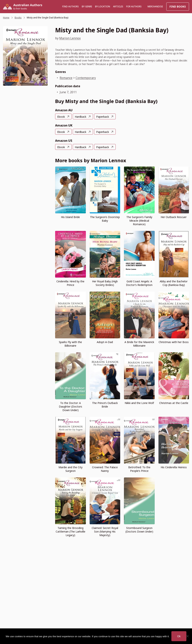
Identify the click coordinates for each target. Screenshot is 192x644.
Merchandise (155, 6)
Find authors (70, 6)
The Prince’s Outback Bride (105, 405)
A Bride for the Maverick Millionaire (139, 344)
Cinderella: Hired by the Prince (70, 283)
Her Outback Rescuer (174, 217)
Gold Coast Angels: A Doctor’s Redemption (139, 283)
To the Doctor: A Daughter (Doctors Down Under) (70, 406)
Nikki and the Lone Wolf (139, 403)
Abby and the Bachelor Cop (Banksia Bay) (174, 283)
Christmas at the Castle (174, 403)
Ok (179, 636)
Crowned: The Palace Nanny (105, 469)
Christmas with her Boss (174, 342)
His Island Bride (70, 217)
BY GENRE (87, 6)
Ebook (61, 117)
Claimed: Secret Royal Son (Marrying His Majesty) (105, 531)
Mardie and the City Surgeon (70, 469)
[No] (187, 636)
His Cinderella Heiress (174, 467)
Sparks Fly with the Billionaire (70, 344)
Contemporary (86, 78)
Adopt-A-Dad (105, 342)
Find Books (178, 6)
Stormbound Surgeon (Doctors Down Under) (139, 530)
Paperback (103, 117)
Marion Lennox (70, 38)
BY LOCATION (103, 6)
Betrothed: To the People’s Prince (139, 469)
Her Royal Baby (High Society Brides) (105, 283)
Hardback (81, 117)
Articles (118, 6)
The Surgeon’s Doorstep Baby (105, 219)
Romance (66, 78)
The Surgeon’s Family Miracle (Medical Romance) (139, 221)
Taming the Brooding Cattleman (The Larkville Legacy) (70, 531)
